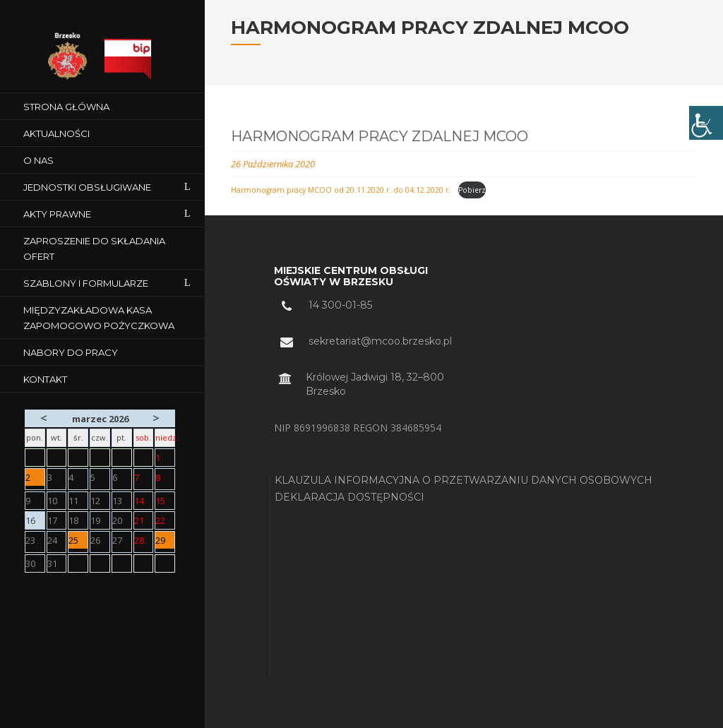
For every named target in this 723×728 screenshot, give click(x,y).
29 (165, 541)
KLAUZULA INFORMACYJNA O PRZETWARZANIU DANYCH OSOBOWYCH (464, 480)
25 (78, 541)
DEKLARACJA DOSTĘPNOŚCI (349, 497)
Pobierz (472, 190)
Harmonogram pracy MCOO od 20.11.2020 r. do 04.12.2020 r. (342, 190)
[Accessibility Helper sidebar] (706, 123)
